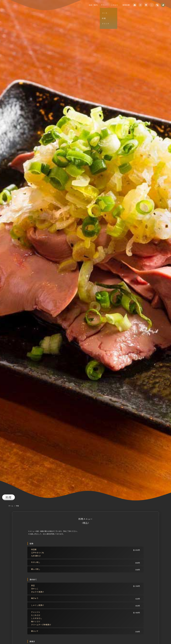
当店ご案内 (98, 5)
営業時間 (126, 5)
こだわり (117, 5)
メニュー (108, 5)
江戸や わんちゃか (18, 7)
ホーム (11, 506)
